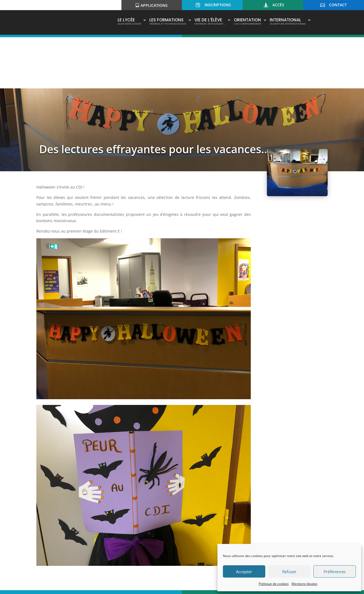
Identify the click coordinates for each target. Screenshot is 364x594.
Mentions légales (305, 584)
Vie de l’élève (210, 22)
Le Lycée (129, 22)
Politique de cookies (274, 584)
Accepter (244, 572)
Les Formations (168, 22)
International (288, 22)
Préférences (335, 572)
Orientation (248, 22)
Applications (154, 5)
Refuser (289, 572)
